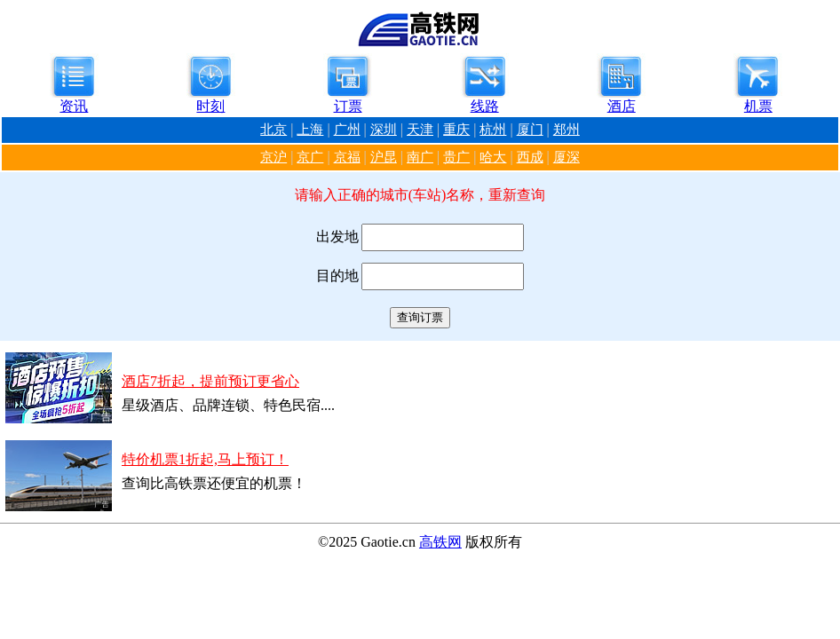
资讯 (74, 106)
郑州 (567, 130)
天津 (420, 130)
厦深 (567, 157)
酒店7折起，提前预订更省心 (210, 381)
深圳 (384, 130)
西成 (530, 157)
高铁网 (440, 542)
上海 (310, 130)
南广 (420, 157)
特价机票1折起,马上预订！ (205, 459)
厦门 (530, 130)
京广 (310, 157)
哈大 (493, 157)
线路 (485, 106)
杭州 (493, 130)
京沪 (273, 157)
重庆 (456, 130)
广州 (347, 130)
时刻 (210, 106)
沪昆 (384, 157)
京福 (347, 157)
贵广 (456, 157)
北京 (273, 130)
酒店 (622, 106)
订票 (348, 106)
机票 (758, 106)
